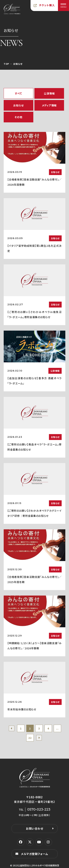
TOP (6, 64)
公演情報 (49, 93)
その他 (18, 117)
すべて (18, 93)
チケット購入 (47, 5)
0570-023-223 (39, 809)
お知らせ (18, 105)
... (57, 728)
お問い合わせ (35, 828)
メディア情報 (49, 105)
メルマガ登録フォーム (35, 854)
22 (30, 738)
